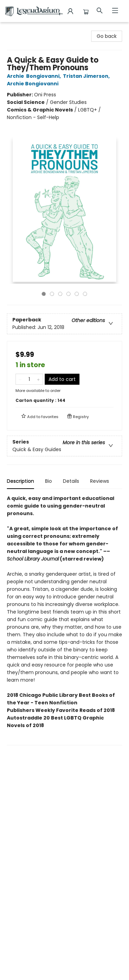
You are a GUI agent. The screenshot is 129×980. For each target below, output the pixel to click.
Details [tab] (71, 481)
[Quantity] (29, 379)
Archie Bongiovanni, (35, 76)
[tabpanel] (64, 620)
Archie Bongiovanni (34, 84)
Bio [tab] (49, 481)
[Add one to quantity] (38, 379)
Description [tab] (20, 481)
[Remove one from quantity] (20, 379)
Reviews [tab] (100, 481)
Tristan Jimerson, (87, 76)
